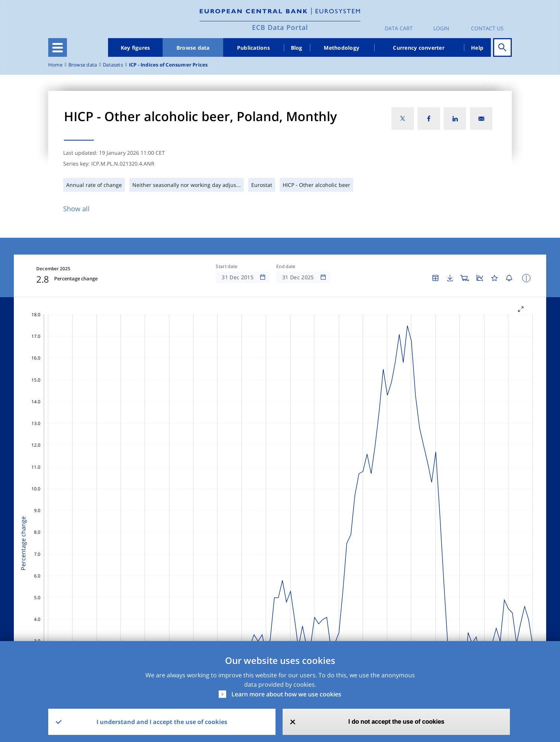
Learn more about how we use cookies (286, 694)
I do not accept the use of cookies (396, 722)
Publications (253, 48)
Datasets (113, 65)
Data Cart (399, 28)
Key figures (136, 48)
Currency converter (419, 48)
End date (286, 267)
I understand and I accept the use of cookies (162, 722)
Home (55, 65)
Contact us (487, 28)
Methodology (341, 48)
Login (441, 28)
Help (477, 48)
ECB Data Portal (280, 27)
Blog (297, 48)
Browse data (193, 48)
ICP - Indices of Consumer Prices (168, 65)
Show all (76, 209)
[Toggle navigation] (58, 47)
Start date (227, 267)
